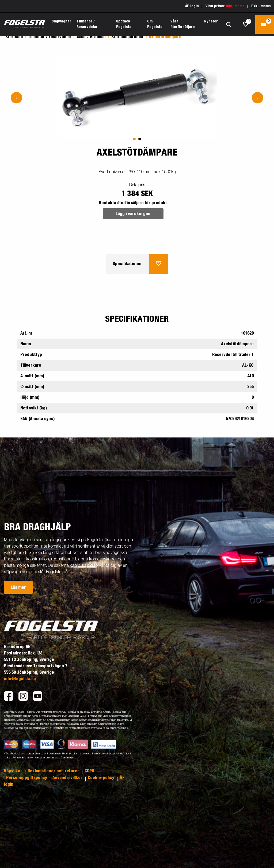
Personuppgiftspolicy (27, 778)
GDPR (89, 771)
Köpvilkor (14, 771)
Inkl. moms (235, 6)
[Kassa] (265, 24)
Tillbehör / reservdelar (50, 37)
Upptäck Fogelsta (124, 24)
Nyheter (211, 21)
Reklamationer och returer (54, 771)
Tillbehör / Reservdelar (87, 24)
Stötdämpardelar (128, 37)
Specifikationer (127, 264)
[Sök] (229, 24)
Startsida (14, 37)
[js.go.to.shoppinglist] (246, 24)
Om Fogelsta (155, 24)
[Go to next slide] (258, 98)
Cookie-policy (102, 778)
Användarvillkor (68, 778)
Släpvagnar (61, 21)
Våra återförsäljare (183, 24)
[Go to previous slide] (16, 98)
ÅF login (192, 6)
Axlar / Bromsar (91, 37)
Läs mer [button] (18, 587)
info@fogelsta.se (20, 679)
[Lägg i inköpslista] (159, 264)
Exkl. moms (261, 6)
